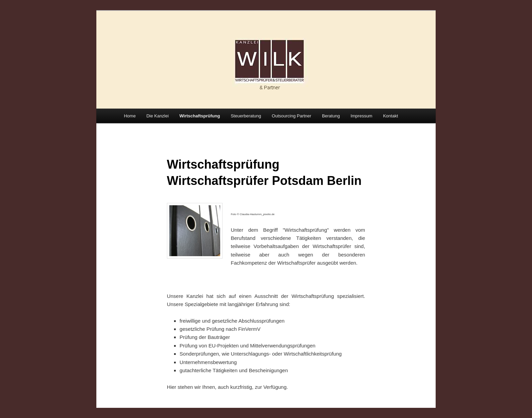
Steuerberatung (246, 116)
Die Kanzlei (157, 116)
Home (130, 116)
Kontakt (391, 116)
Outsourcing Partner (291, 116)
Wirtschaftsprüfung (200, 116)
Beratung (331, 116)
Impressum (361, 116)
